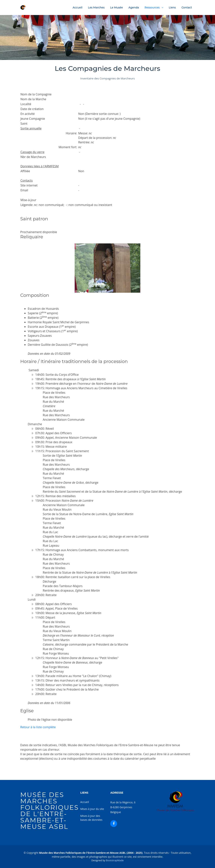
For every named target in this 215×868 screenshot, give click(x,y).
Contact (187, 7)
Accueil (77, 7)
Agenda (134, 7)
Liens (172, 7)
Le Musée (117, 7)
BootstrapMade (115, 860)
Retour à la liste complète (38, 727)
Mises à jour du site (92, 809)
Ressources (152, 7)
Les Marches (96, 7)
